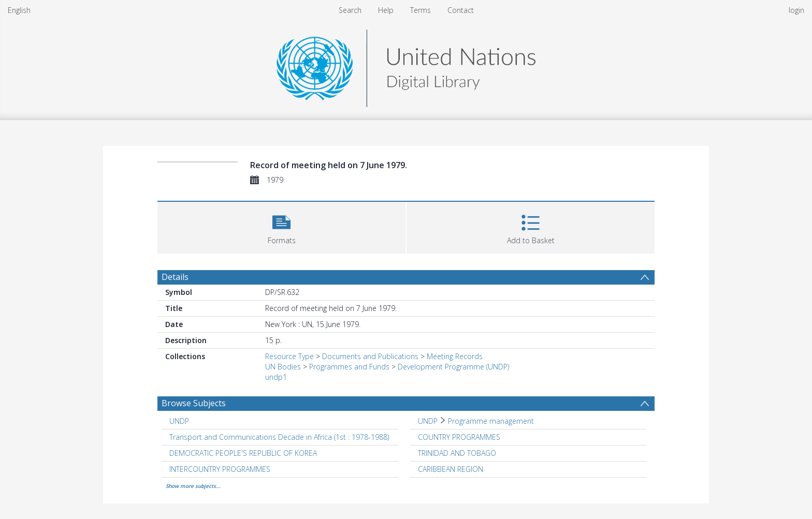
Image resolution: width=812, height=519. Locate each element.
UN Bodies (283, 367)
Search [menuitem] (350, 10)
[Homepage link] (406, 65)
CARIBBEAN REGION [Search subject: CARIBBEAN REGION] (451, 469)
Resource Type (289, 356)
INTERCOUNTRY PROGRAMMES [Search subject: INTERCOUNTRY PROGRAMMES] (220, 469)
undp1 (276, 377)
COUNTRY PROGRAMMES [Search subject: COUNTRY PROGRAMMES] (459, 437)
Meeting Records (455, 356)
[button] (281, 226)
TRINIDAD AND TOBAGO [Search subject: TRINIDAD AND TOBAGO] (457, 453)
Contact (461, 10)
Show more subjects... (193, 486)
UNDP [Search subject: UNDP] (179, 421)
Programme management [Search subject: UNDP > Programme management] (491, 421)
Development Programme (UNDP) (453, 367)
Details (175, 277)
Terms (421, 10)
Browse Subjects (194, 403)
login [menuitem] (796, 10)
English (19, 10)
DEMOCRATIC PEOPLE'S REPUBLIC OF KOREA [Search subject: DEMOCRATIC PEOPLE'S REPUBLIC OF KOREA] (243, 453)
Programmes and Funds (349, 367)
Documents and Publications (370, 356)
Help (386, 10)
